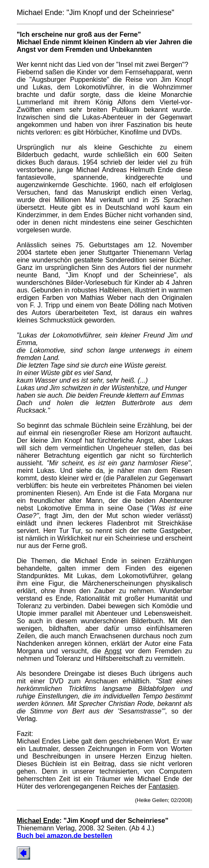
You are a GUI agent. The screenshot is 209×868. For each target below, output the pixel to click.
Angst (113, 651)
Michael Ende (38, 821)
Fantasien (163, 786)
